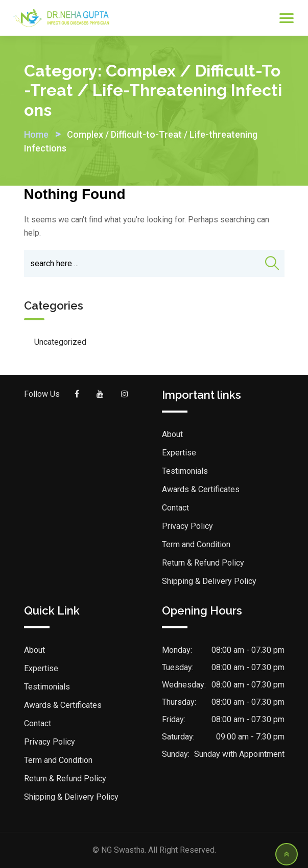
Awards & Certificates (201, 489)
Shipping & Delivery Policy (209, 581)
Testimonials (185, 471)
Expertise (179, 453)
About (172, 434)
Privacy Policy (187, 526)
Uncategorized (60, 342)
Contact (175, 508)
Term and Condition (196, 544)
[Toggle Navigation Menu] (287, 18)
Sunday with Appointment (239, 754)
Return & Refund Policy (203, 563)
